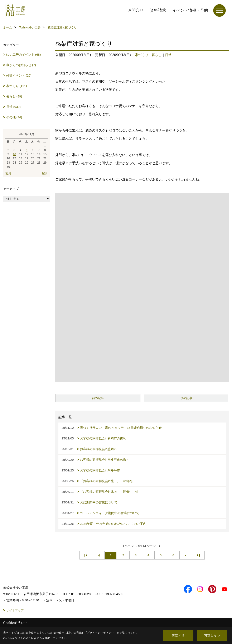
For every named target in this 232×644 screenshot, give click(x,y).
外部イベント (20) (19, 75)
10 (14, 154)
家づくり (142, 55)
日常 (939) (13, 107)
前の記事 (98, 398)
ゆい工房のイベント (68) (24, 54)
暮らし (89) (14, 96)
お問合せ (136, 10)
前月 (8, 173)
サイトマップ (15, 610)
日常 (168, 55)
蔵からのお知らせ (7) (21, 65)
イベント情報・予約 (190, 10)
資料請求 (158, 10)
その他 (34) (14, 117)
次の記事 (186, 398)
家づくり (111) (17, 86)
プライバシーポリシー (100, 633)
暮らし (157, 55)
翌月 (45, 173)
